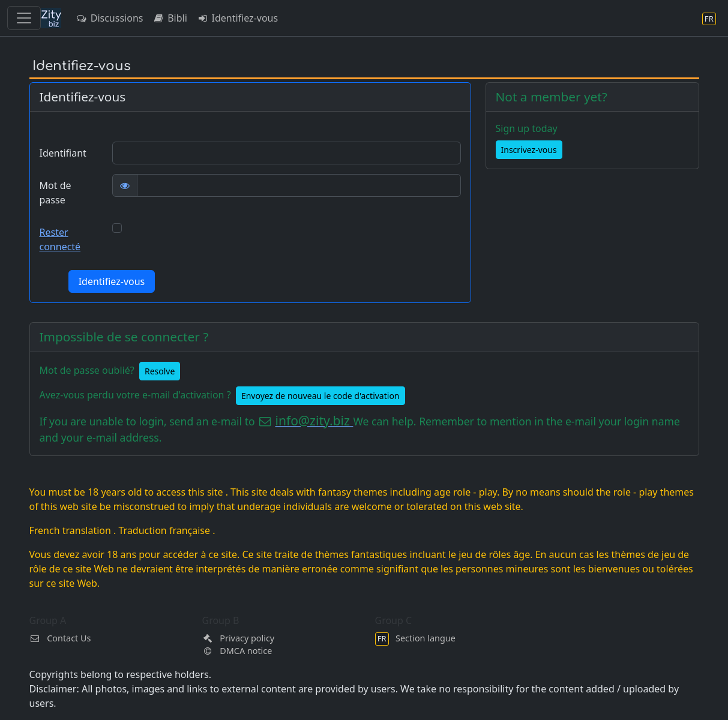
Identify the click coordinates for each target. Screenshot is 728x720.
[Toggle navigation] (24, 18)
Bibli (170, 18)
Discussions (109, 18)
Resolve (160, 371)
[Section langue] (709, 18)
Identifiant (63, 153)
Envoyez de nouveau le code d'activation (320, 396)
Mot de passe (56, 193)
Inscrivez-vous (529, 150)
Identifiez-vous (237, 18)
